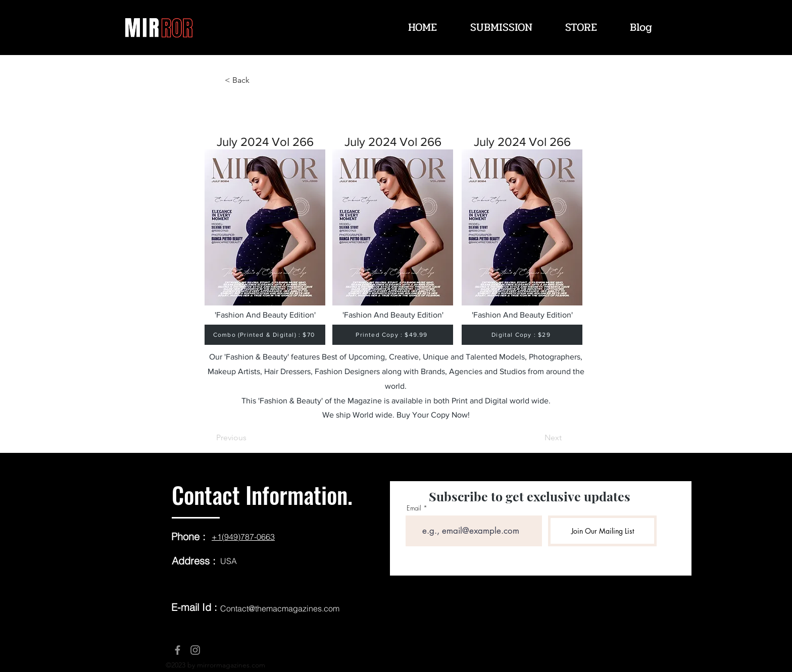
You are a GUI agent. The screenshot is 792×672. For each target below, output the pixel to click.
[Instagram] (195, 650)
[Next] (536, 438)
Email (414, 508)
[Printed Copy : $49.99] (393, 335)
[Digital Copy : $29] (522, 335)
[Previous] (250, 438)
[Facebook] (178, 650)
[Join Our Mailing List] (602, 531)
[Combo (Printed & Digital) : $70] (265, 335)
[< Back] (258, 80)
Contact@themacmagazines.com (280, 608)
